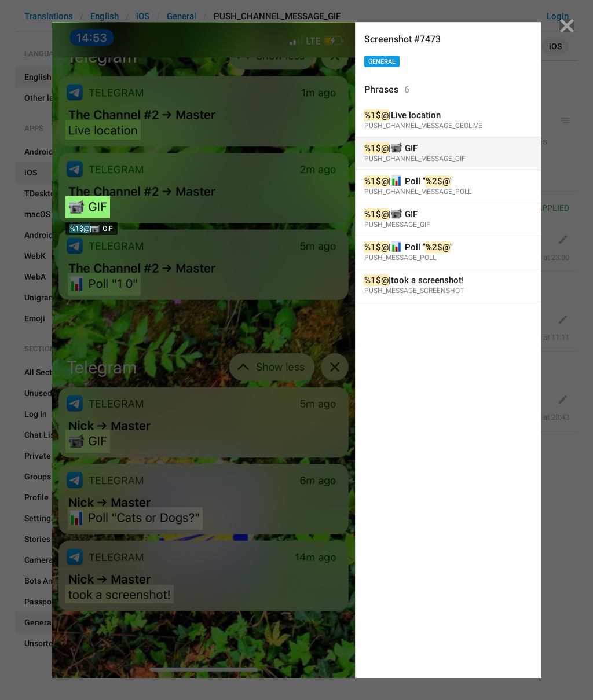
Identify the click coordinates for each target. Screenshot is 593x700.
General (382, 62)
